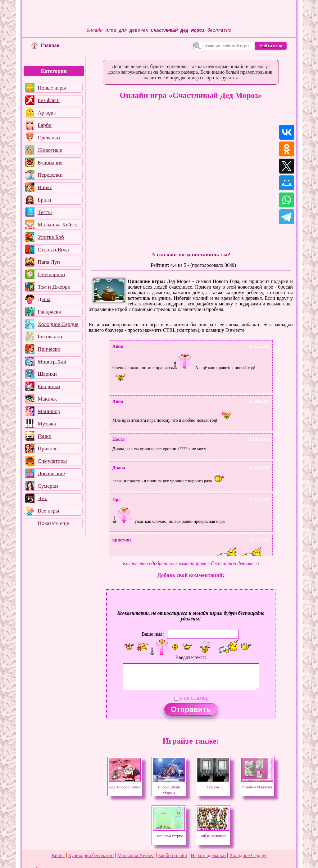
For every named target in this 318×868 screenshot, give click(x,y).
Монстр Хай (52, 361)
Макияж (47, 399)
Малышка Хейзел (58, 225)
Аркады (47, 113)
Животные (50, 150)
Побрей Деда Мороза (169, 787)
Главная (45, 45)
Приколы (48, 448)
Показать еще (53, 523)
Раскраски (49, 312)
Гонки (45, 436)
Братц (44, 200)
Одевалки (49, 137)
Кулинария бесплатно (91, 855)
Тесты (45, 212)
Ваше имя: (153, 634)
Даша (44, 299)
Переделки (50, 175)
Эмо (43, 498)
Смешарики (51, 274)
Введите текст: (191, 657)
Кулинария (50, 162)
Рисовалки (50, 337)
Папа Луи (49, 262)
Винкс (45, 187)
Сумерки (48, 486)
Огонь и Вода (53, 249)
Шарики (47, 374)
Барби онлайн (173, 855)
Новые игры (52, 88)
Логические (51, 473)
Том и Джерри (54, 287)
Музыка (47, 424)
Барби (45, 125)
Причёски (49, 349)
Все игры (48, 511)
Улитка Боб (51, 237)
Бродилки (49, 386)
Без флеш (49, 100)
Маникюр (49, 411)
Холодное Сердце (58, 324)
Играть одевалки (208, 855)
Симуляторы (52, 461)
